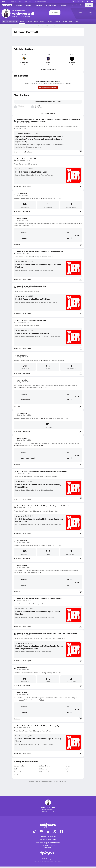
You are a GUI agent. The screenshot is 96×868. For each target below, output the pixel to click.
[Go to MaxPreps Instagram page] (48, 832)
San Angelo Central (47, 418)
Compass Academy (19, 766)
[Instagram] (83, 1)
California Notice (54, 843)
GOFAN (31, 1)
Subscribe (42, 840)
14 (68, 232)
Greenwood (17, 772)
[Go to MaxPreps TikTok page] (34, 832)
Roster (36, 21)
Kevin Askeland (22, 134)
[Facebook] (92, 1)
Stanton (67, 769)
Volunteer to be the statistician (48, 88)
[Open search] (77, 5)
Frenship (43, 673)
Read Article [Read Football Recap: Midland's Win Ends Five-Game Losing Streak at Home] (18, 499)
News (71, 21)
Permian (43, 198)
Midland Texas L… (45, 772)
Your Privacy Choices (48, 845)
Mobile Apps (52, 836)
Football (19, 5)
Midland (21, 233)
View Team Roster (48, 113)
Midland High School (48, 804)
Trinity (67, 772)
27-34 (41, 446)
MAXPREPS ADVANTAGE (19, 1)
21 (68, 394)
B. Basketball (39, 5)
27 (68, 452)
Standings (49, 21)
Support (48, 848)
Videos (42, 21)
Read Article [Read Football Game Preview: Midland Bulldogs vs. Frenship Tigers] (18, 753)
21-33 (44, 387)
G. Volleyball (63, 5)
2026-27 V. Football (10, 21)
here (59, 102)
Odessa (43, 546)
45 (68, 580)
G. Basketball (51, 5)
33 (68, 238)
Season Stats (26, 211)
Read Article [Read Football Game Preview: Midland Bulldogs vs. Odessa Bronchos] (18, 626)
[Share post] (81, 152)
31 (68, 707)
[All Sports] (72, 5)
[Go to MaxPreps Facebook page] (61, 832)
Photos (65, 21)
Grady (16, 769)
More (77, 21)
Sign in (89, 5)
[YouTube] (79, 1)
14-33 (32, 226)
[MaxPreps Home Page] (38, 26)
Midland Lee (45, 360)
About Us (43, 836)
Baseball (28, 5)
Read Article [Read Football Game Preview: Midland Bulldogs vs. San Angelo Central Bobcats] (18, 533)
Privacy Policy (52, 840)
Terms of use (41, 843)
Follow (55, 13)
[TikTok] (74, 1)
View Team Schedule (48, 69)
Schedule (29, 21)
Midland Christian (45, 766)
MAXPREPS (6, 1)
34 (68, 458)
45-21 (41, 573)
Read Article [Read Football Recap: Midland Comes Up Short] (18, 314)
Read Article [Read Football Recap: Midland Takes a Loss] (18, 186)
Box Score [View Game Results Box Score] (17, 245)
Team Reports (19, 169)
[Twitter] (88, 1)
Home (22, 21)
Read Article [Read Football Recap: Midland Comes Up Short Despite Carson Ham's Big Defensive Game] (18, 661)
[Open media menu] (81, 5)
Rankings (57, 21)
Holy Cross (17, 775)
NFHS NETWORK (41, 1)
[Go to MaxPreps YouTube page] (41, 832)
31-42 (42, 700)
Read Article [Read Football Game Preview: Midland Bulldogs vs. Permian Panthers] (18, 279)
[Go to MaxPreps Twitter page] (55, 832)
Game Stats (17, 211)
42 (68, 712)
